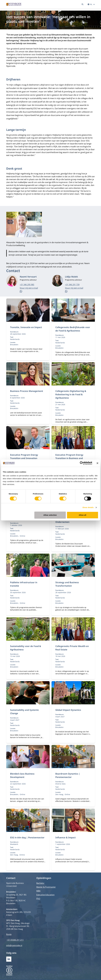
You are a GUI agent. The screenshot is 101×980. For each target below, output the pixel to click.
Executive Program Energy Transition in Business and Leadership (69, 458)
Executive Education (45, 895)
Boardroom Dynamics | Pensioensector (68, 775)
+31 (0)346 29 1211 (15, 940)
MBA (38, 891)
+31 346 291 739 (72, 284)
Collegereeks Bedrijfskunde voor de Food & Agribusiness (73, 329)
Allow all (82, 515)
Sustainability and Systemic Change (24, 712)
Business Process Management (27, 391)
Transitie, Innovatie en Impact (26, 327)
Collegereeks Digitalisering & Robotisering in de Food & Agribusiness (71, 394)
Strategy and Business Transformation (67, 584)
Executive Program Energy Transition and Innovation (24, 456)
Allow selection (50, 515)
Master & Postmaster (46, 887)
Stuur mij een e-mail (29, 288)
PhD (38, 899)
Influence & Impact (65, 837)
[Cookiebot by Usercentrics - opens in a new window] (82, 463)
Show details (88, 507)
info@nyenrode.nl (14, 945)
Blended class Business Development (22, 775)
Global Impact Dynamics (68, 710)
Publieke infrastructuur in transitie (24, 584)
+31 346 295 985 (27, 284)
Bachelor (40, 883)
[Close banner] (97, 463)
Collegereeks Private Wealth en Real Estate (72, 648)
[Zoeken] (83, 4)
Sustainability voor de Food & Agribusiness (26, 648)
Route (9, 934)
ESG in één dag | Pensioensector (27, 837)
